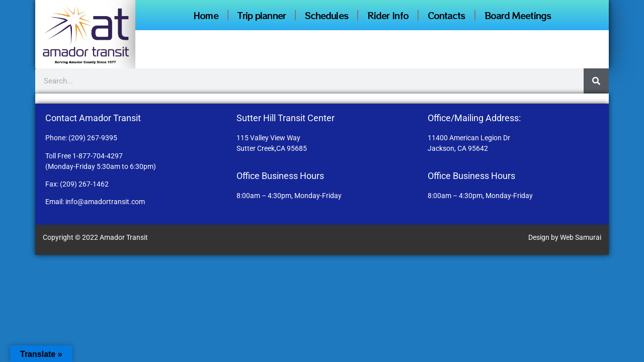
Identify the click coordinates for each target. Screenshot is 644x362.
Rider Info (388, 15)
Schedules (327, 15)
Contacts (447, 15)
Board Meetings (518, 15)
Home (206, 15)
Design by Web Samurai (565, 237)
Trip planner (262, 15)
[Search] (596, 81)
